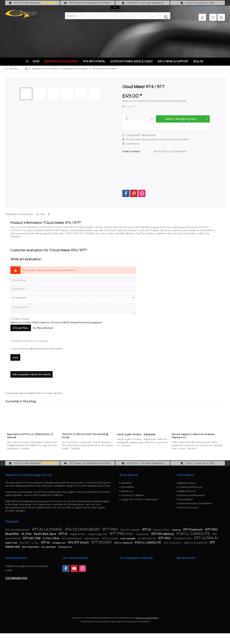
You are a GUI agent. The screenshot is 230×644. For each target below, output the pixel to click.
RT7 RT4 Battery (163, 534)
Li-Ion (35, 543)
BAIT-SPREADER (31, 547)
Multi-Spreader (128, 538)
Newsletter (128, 487)
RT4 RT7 (25, 543)
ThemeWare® (143, 621)
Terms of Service (188, 507)
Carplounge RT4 (98, 534)
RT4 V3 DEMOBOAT (18, 530)
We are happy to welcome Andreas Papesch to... (193, 436)
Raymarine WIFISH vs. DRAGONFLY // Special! (30, 436)
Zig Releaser (92, 538)
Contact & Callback (132, 495)
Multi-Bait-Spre (45, 534)
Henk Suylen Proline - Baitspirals (136, 434)
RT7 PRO (111, 529)
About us (127, 491)
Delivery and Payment (191, 495)
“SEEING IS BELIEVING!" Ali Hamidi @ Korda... (85, 436)
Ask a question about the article (32, 374)
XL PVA (27, 534)
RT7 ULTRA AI (206, 538)
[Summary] (73, 289)
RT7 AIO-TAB (32, 538)
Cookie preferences (190, 487)
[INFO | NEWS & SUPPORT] (173, 62)
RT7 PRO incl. (122, 534)
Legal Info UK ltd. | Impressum (140, 499)
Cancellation (186, 499)
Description (12, 214)
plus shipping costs (177, 101)
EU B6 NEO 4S (147, 538)
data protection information (46, 349)
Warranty (126, 483)
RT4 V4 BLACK (173, 543)
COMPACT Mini (183, 538)
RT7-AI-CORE (110, 538)
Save (15, 357)
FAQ (45, 214)
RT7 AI (147, 530)
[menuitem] (210, 9)
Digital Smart (78, 534)
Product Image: (20, 319)
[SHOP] (36, 62)
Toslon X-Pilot (162, 530)
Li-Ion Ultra (51, 538)
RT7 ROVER (102, 542)
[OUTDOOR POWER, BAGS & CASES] (131, 62)
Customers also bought (20, 393)
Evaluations (29, 214)
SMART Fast (11, 543)
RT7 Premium (193, 530)
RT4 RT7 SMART (131, 530)
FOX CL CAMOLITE (194, 534)
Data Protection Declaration (195, 503)
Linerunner (143, 534)
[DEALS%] (198, 62)
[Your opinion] (73, 309)
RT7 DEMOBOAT (72, 538)
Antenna (177, 530)
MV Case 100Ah (49, 547)
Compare (130, 135)
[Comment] (73, 298)
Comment (131, 144)
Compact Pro (65, 547)
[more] (25, 448)
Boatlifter (12, 534)
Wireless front (59, 543)
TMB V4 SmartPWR (196, 543)
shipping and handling (147, 618)
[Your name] (73, 280)
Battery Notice (187, 483)
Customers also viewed (48, 393)
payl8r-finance (187, 491)
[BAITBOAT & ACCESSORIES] (61, 62)
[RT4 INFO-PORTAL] (94, 62)
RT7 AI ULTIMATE (48, 529)
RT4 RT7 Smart (79, 543)
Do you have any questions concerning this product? (156, 139)
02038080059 (16, 578)
